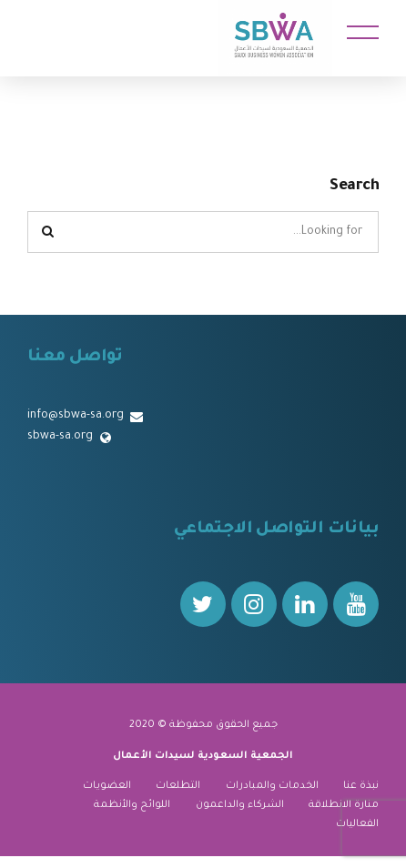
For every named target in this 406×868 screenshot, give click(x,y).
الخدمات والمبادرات (272, 786)
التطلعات (178, 786)
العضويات (107, 786)
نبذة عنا (361, 786)
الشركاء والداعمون (240, 805)
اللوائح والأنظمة (132, 805)
